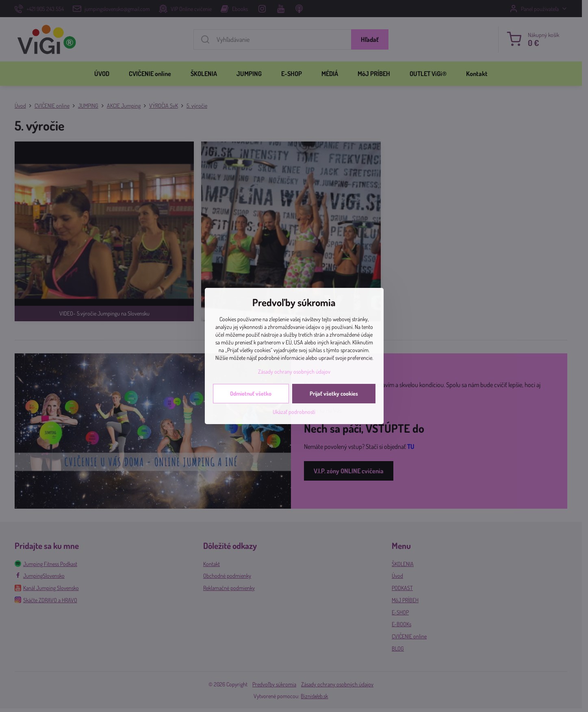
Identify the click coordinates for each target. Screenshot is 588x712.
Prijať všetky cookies (334, 393)
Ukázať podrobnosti (294, 412)
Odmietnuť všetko (251, 393)
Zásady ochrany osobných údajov (294, 371)
